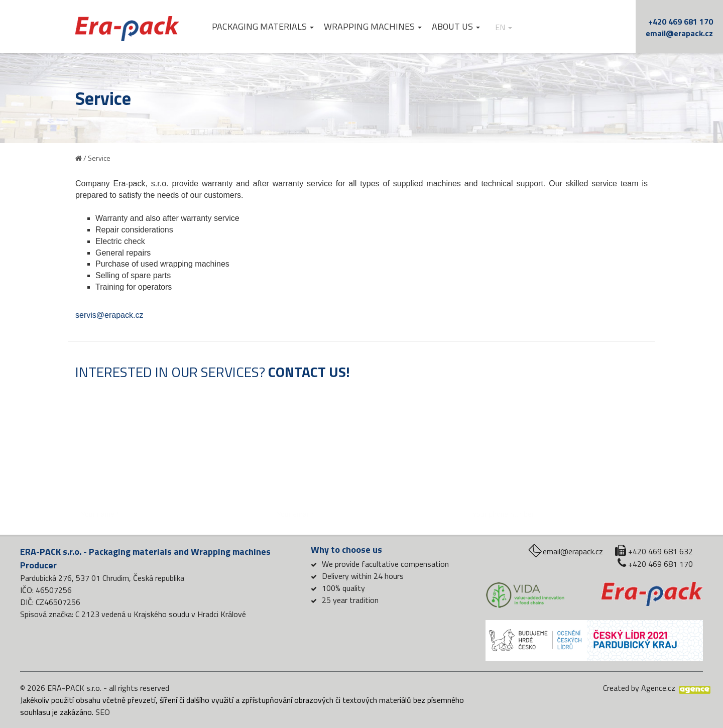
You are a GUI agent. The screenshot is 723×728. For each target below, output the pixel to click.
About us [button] (456, 27)
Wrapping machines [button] (373, 27)
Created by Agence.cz (639, 688)
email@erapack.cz (679, 33)
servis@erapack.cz (109, 315)
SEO (103, 712)
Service (99, 158)
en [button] (504, 27)
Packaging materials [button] (263, 27)
